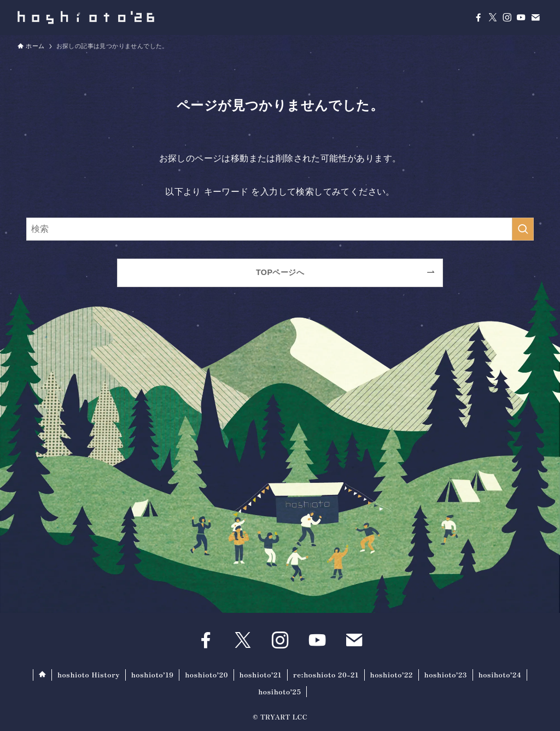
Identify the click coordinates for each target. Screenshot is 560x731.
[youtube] (521, 17)
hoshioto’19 (153, 674)
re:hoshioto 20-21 (326, 674)
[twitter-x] (493, 17)
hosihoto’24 (500, 674)
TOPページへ (280, 272)
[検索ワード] (280, 229)
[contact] (535, 17)
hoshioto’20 (206, 674)
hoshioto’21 (261, 674)
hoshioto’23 (446, 674)
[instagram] (507, 17)
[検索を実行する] (523, 229)
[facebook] (479, 17)
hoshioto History (89, 674)
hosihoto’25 (279, 691)
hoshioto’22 (392, 674)
